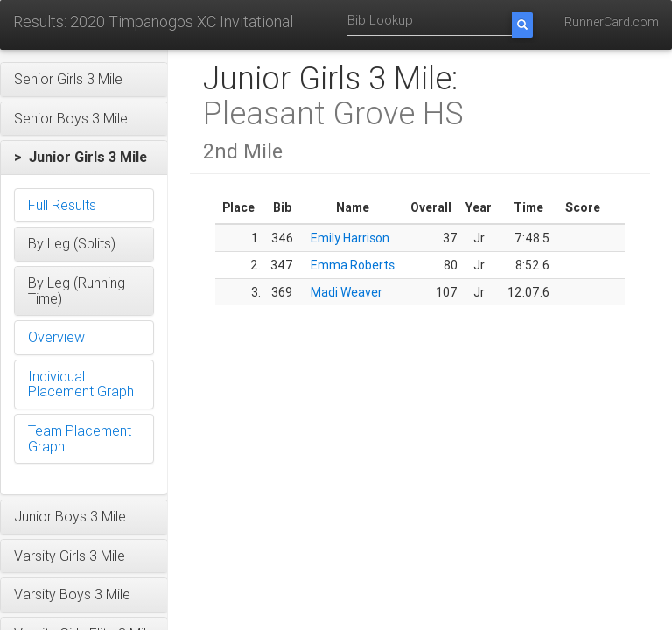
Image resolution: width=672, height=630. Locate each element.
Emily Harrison (350, 238)
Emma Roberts (353, 265)
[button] (84, 80)
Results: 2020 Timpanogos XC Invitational (153, 21)
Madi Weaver (346, 292)
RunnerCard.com (612, 22)
